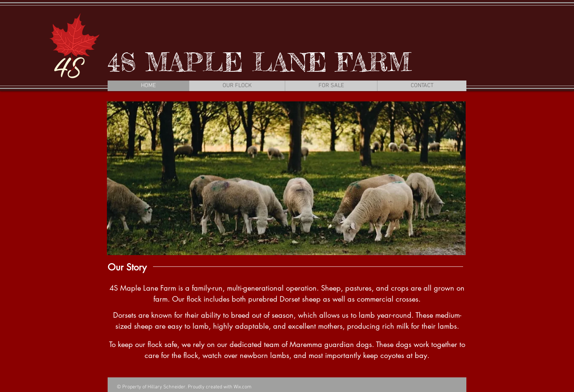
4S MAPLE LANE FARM (259, 62)
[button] (286, 178)
